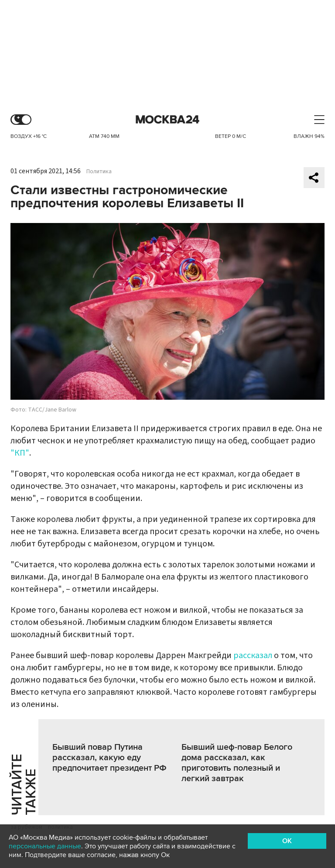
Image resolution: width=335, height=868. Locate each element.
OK (287, 841)
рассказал (253, 655)
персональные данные (45, 846)
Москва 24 (167, 120)
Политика (99, 172)
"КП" (20, 453)
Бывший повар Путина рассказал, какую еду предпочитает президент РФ (109, 758)
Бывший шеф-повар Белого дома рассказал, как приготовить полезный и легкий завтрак (237, 763)
